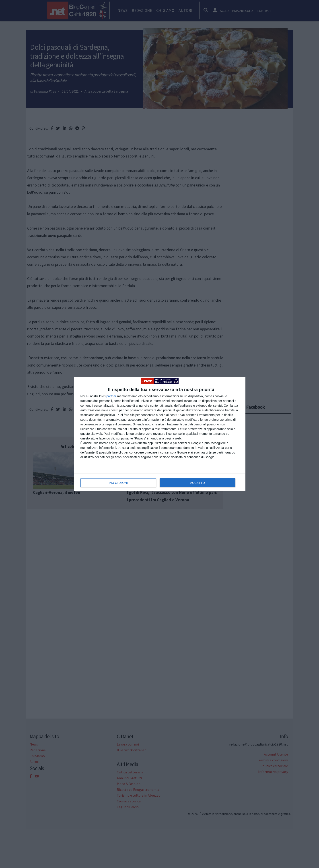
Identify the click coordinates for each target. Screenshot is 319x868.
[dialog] (160, 434)
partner (111, 396)
